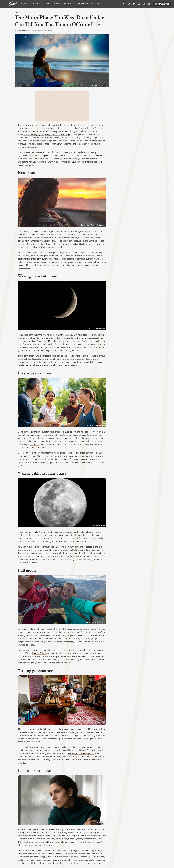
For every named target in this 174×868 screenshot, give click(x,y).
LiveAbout (34, 444)
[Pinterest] (129, 5)
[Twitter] (144, 5)
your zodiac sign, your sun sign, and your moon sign (47, 134)
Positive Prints (39, 653)
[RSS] (149, 5)
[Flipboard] (134, 5)
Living (68, 4)
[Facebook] (124, 5)
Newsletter (162, 4)
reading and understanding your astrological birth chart (46, 156)
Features (97, 4)
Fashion (57, 4)
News (24, 4)
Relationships (82, 4)
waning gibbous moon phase (81, 753)
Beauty (46, 4)
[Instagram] (139, 5)
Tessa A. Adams (23, 30)
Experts (34, 4)
